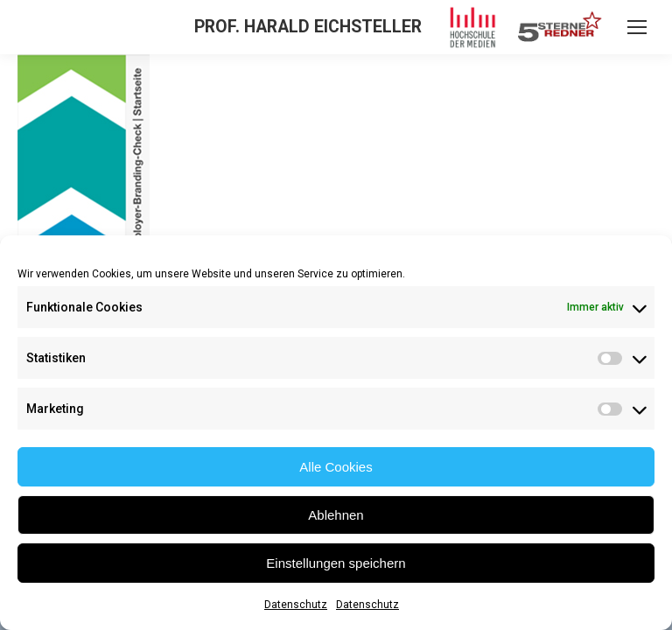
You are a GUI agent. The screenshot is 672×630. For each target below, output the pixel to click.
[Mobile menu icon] (637, 27)
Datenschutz (296, 605)
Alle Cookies (336, 467)
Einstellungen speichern (336, 563)
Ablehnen (336, 515)
